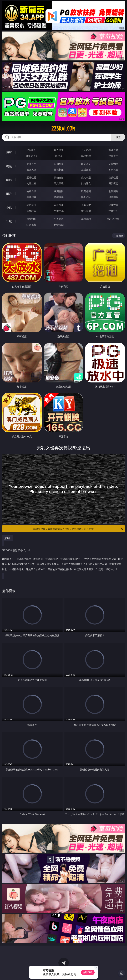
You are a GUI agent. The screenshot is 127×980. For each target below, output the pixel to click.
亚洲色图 (59, 191)
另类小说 (59, 211)
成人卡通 (86, 177)
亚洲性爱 (31, 177)
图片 (9, 194)
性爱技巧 (113, 211)
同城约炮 (31, 219)
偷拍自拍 (59, 177)
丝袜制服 (59, 170)
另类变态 (113, 183)
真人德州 (59, 150)
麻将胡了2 (31, 156)
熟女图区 (86, 197)
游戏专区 (113, 150)
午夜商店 (59, 219)
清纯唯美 (59, 197)
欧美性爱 (113, 177)
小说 (9, 208)
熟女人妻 (31, 170)
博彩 (9, 152)
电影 (9, 180)
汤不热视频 (113, 219)
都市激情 (31, 205)
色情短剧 (59, 225)
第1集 (7, 538)
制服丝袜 (31, 183)
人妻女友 (86, 205)
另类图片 (113, 197)
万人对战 (86, 150)
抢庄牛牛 (113, 156)
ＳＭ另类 (113, 170)
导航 (9, 221)
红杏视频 (31, 225)
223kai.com (63, 128)
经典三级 (59, 183)
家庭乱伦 (59, 205)
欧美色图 (86, 191)
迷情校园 (31, 211)
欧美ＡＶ (86, 164)
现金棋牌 (86, 156)
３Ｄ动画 (113, 164)
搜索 (118, 137)
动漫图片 (113, 191)
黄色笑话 (86, 211)
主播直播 (86, 170)
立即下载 (88, 972)
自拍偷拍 (59, 164)
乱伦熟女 (86, 183)
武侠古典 (113, 205)
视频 (9, 166)
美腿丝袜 (31, 197)
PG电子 (31, 150)
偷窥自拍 (31, 191)
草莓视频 (86, 219)
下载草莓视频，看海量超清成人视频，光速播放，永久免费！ (77, 529)
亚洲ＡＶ (31, 164)
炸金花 (59, 156)
